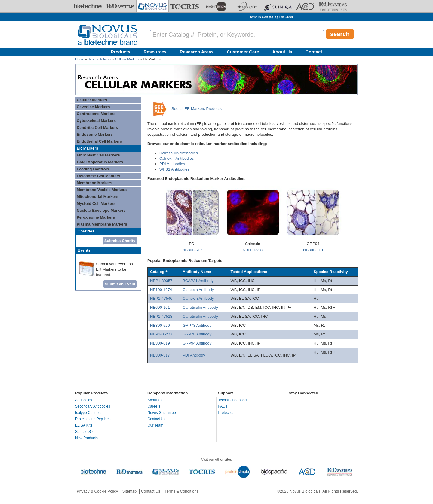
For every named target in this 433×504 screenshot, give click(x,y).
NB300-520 (160, 325)
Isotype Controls (88, 413)
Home (80, 59)
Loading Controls (93, 169)
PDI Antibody (194, 355)
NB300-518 (253, 250)
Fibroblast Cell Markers (98, 155)
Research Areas (197, 52)
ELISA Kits (84, 425)
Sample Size (85, 432)
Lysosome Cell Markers (98, 176)
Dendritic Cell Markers (97, 128)
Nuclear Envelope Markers (101, 210)
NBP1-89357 (161, 281)
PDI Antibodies (172, 164)
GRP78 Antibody (197, 325)
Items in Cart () (261, 17)
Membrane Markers (95, 183)
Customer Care (243, 52)
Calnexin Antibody (198, 290)
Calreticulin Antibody (200, 307)
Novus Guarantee (162, 413)
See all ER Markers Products (197, 109)
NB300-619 (313, 250)
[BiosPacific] (247, 6)
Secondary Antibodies (93, 406)
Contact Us (157, 419)
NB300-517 (192, 250)
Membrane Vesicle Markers (102, 190)
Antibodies (84, 400)
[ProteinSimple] (217, 6)
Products (121, 52)
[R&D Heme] (333, 6)
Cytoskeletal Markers (96, 121)
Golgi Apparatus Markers (100, 162)
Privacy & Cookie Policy (97, 491)
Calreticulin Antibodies (179, 153)
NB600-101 (160, 307)
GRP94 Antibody (198, 343)
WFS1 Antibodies (174, 169)
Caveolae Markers (93, 107)
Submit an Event (120, 284)
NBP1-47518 (161, 316)
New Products (86, 438)
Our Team (155, 425)
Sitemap (130, 491)
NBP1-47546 (161, 298)
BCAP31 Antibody (198, 281)
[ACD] (306, 6)
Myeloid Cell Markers (96, 203)
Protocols (226, 413)
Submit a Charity (120, 241)
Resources (155, 52)
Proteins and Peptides (93, 419)
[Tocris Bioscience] (185, 6)
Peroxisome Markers (96, 217)
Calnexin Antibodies (177, 158)
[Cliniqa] (278, 6)
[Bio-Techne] (88, 6)
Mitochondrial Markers (98, 197)
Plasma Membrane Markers (102, 224)
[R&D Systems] (120, 6)
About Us (282, 52)
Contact (314, 52)
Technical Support (233, 400)
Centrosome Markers (96, 114)
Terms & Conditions (181, 491)
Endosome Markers (95, 134)
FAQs (223, 406)
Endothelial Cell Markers (99, 141)
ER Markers (88, 148)
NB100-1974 (161, 290)
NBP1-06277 (161, 334)
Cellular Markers (127, 59)
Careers (154, 406)
